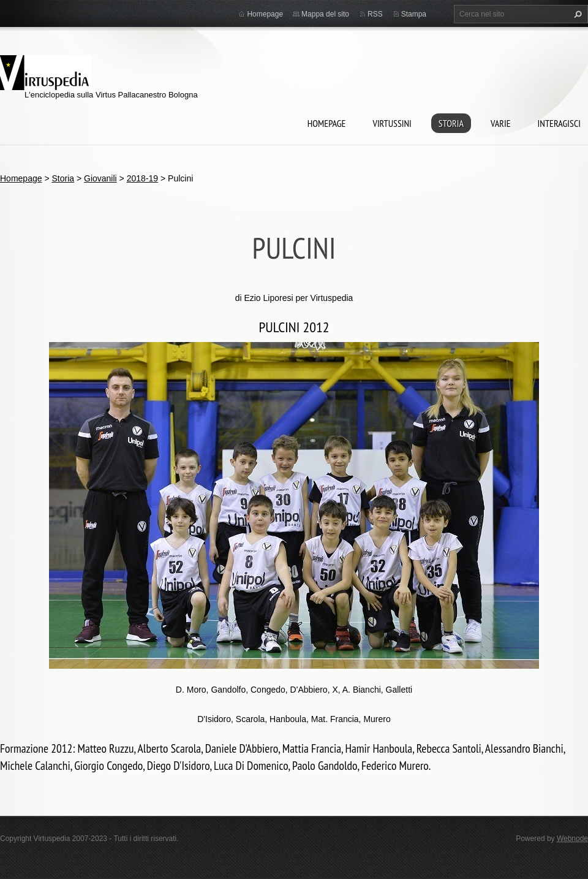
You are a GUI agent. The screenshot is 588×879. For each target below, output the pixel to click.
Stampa (414, 14)
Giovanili (100, 178)
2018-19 (142, 178)
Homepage (327, 123)
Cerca (576, 14)
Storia (451, 123)
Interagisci (559, 123)
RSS (375, 14)
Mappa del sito (325, 14)
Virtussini (392, 123)
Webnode (572, 839)
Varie (501, 123)
